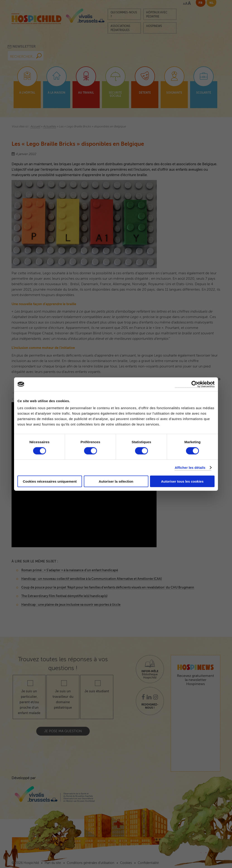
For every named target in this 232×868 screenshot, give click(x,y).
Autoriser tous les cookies (182, 481)
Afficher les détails (190, 467)
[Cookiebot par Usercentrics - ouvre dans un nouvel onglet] (195, 384)
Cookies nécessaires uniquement (50, 481)
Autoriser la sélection (116, 481)
